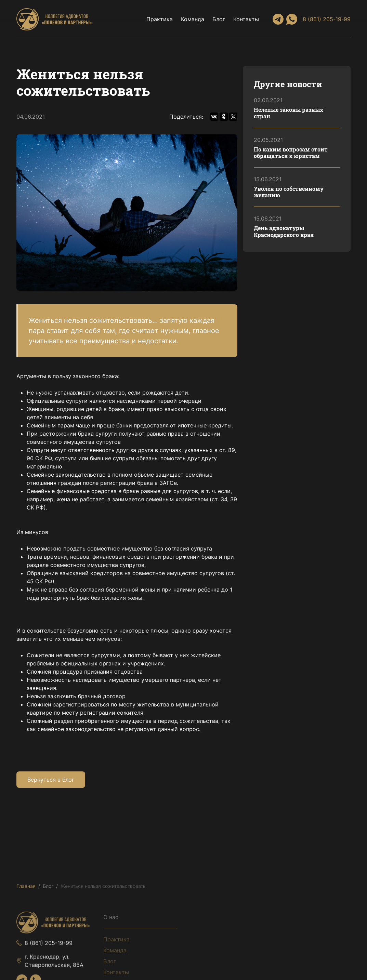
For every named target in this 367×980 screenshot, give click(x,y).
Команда (193, 19)
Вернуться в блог (51, 780)
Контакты (246, 19)
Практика (160, 19)
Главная (26, 888)
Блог (219, 19)
